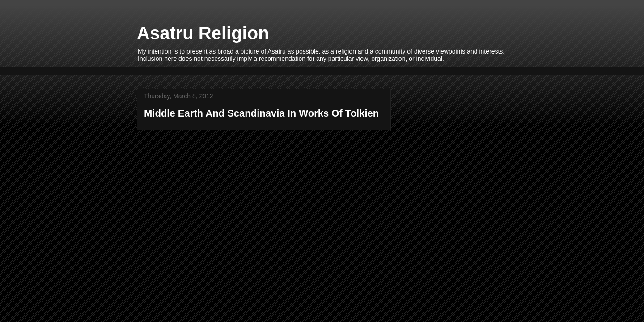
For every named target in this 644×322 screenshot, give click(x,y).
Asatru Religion (203, 33)
